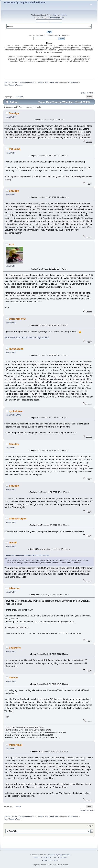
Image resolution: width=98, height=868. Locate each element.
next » (92, 93)
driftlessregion (18, 519)
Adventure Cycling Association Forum (24, 2)
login (55, 15)
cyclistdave (16, 411)
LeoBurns (15, 648)
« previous (84, 93)
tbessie (13, 677)
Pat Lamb (15, 149)
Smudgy (14, 113)
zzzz (12, 244)
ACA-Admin (73, 82)
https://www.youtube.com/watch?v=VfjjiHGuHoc (27, 337)
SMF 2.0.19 (38, 857)
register (63, 15)
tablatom (14, 588)
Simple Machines (61, 857)
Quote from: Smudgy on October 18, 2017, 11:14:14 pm (27, 555)
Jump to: (90, 826)
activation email (56, 18)
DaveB (13, 542)
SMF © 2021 (48, 857)
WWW (19, 415)
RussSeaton (16, 349)
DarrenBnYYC (17, 319)
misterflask (16, 745)
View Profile (11, 117)
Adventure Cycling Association (59, 855)
